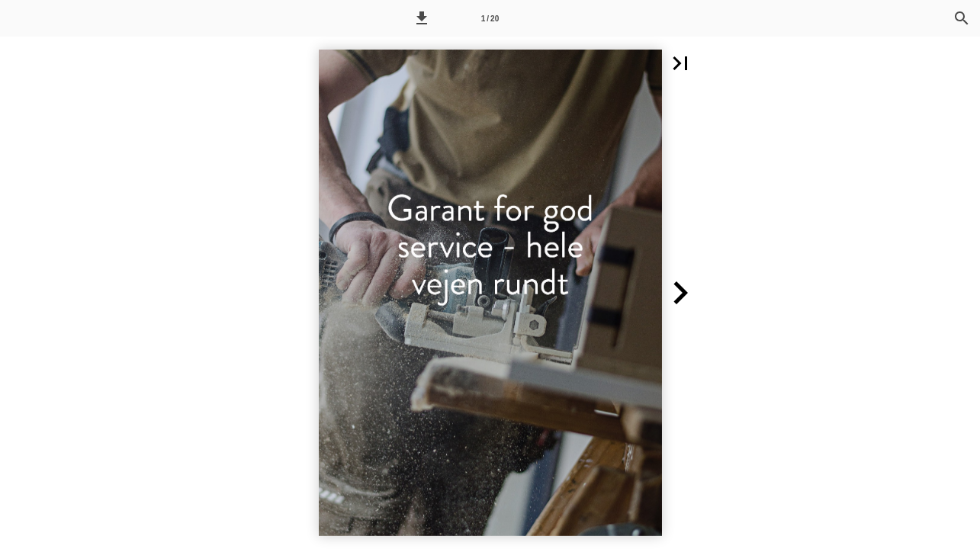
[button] (422, 18)
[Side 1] (490, 18)
